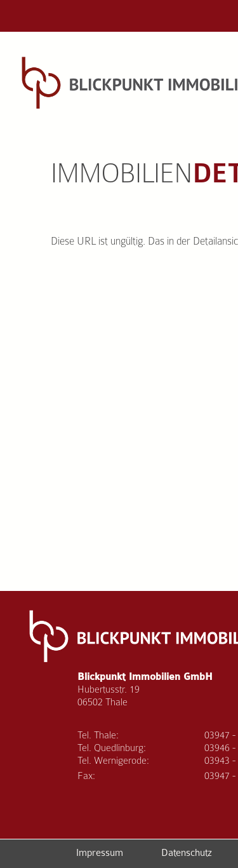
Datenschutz (187, 853)
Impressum (100, 853)
